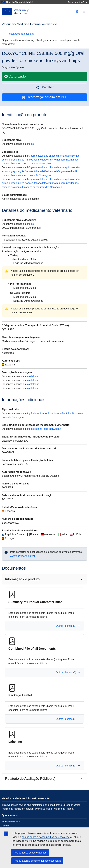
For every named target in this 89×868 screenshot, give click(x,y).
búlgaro (31, 156)
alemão (75, 156)
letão (45, 160)
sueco (25, 164)
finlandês (16, 164)
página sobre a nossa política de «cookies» (46, 837)
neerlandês (72, 160)
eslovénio (16, 187)
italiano (38, 160)
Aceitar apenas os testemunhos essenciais (37, 861)
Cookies (6, 826)
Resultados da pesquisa (19, 34)
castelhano (42, 156)
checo (52, 156)
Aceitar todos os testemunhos (30, 853)
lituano (52, 160)
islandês (34, 164)
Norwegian (45, 164)
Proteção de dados (11, 822)
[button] (44, 87)
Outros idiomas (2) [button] (68, 626)
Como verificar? (78, 2)
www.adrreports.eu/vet (22, 556)
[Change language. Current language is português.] (77, 12)
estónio (6, 160)
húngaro (61, 160)
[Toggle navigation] (84, 12)
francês (29, 160)
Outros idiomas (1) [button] (68, 672)
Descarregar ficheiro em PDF (45, 97)
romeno (6, 164)
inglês (30, 144)
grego (14, 160)
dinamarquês (64, 156)
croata (47, 413)
